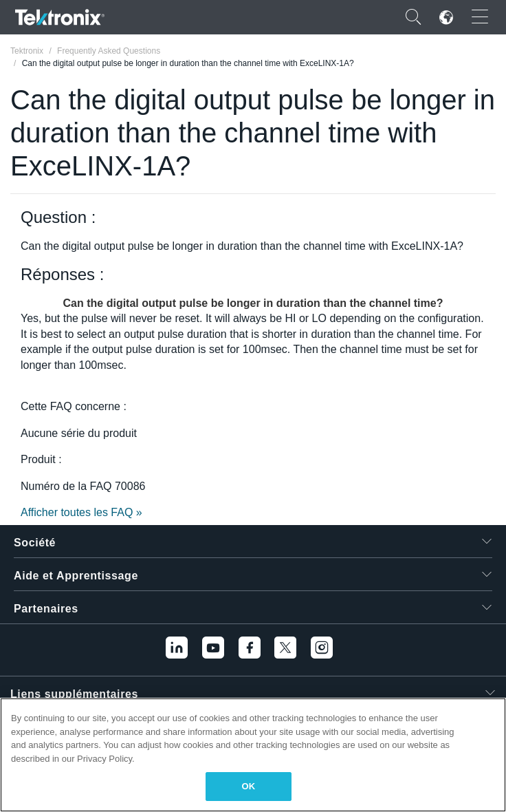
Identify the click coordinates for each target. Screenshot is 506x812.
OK (249, 786)
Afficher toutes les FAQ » (81, 512)
